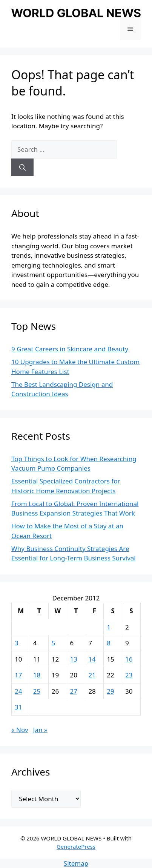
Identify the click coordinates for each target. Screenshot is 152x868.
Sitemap (76, 863)
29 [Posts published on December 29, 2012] (110, 691)
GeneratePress (76, 846)
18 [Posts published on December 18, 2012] (37, 675)
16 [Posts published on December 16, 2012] (129, 659)
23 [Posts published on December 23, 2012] (129, 675)
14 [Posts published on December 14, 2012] (92, 659)
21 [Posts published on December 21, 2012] (92, 675)
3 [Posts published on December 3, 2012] (17, 643)
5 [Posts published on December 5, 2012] (54, 643)
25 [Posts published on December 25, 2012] (37, 691)
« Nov (20, 730)
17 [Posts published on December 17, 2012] (18, 675)
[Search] (22, 168)
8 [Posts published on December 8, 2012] (109, 643)
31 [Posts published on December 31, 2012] (18, 707)
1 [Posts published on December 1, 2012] (109, 627)
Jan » (40, 730)
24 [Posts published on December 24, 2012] (18, 691)
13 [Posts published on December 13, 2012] (74, 659)
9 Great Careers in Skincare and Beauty (70, 349)
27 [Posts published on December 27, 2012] (74, 691)
